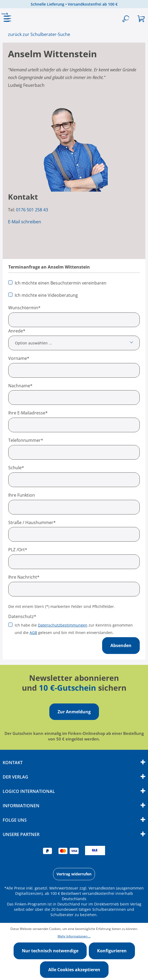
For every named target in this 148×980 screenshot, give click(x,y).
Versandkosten (102, 888)
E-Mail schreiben (25, 222)
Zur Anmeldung (74, 712)
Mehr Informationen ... (74, 936)
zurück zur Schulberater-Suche (39, 34)
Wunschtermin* (24, 308)
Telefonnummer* (26, 440)
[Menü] (8, 19)
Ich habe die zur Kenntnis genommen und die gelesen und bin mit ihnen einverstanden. (74, 629)
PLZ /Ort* (18, 550)
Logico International (29, 791)
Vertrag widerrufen (74, 874)
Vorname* (19, 358)
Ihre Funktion (22, 495)
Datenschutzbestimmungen (63, 625)
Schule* (16, 468)
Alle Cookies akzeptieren (74, 970)
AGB (33, 633)
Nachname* (20, 386)
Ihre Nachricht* (24, 577)
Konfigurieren (112, 951)
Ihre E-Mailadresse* (28, 413)
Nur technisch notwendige (50, 951)
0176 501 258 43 (32, 210)
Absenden (121, 645)
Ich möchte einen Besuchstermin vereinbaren (61, 283)
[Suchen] (126, 19)
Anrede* (17, 331)
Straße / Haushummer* (32, 522)
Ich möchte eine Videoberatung (46, 295)
